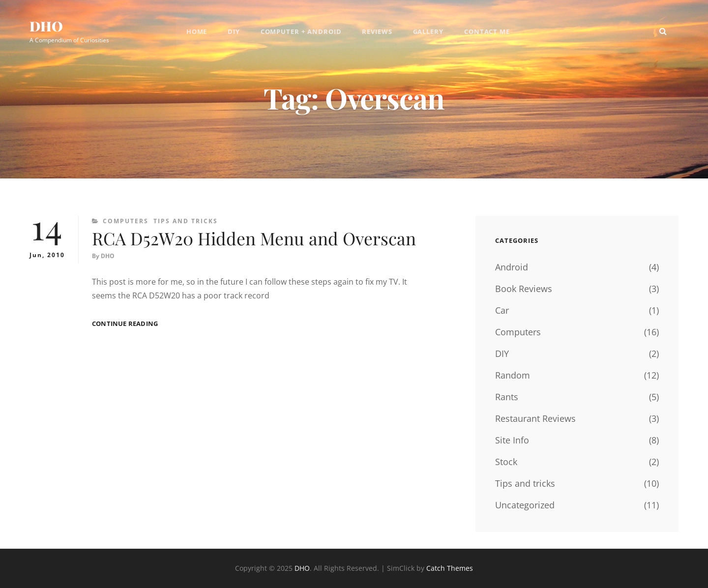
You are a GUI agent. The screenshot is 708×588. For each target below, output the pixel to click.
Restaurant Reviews (535, 418)
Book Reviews (524, 289)
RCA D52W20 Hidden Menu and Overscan (256, 238)
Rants (507, 397)
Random (513, 375)
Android (512, 267)
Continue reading (125, 324)
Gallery (429, 32)
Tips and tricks (186, 221)
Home (196, 32)
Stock (506, 462)
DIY (233, 32)
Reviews (378, 32)
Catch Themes (450, 568)
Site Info (512, 440)
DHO (46, 27)
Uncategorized (525, 505)
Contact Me (488, 32)
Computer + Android (301, 32)
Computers (126, 221)
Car (502, 310)
